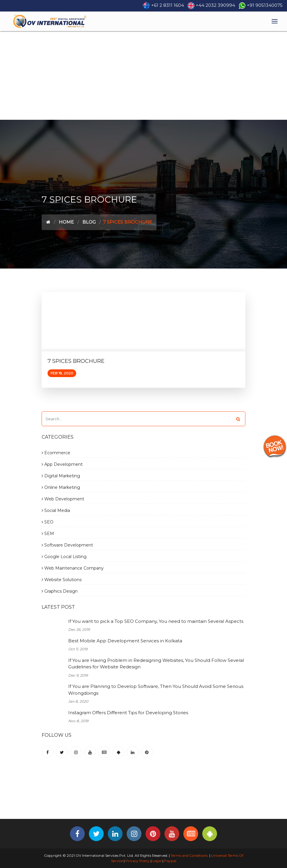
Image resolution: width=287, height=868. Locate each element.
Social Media (56, 510)
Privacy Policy (138, 861)
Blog (89, 222)
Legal (157, 861)
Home (66, 222)
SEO (48, 522)
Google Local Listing (64, 557)
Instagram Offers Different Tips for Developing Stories (128, 713)
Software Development (67, 545)
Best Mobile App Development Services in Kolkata (125, 641)
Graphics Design (60, 591)
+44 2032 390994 (215, 5)
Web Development (63, 499)
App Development (62, 464)
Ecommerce (56, 453)
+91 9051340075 (265, 5)
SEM (48, 534)
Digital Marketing (61, 476)
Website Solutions (62, 580)
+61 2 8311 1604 (168, 5)
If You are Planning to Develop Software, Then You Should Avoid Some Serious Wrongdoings (156, 690)
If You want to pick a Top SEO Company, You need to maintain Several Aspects (156, 621)
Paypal (170, 861)
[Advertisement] (143, 75)
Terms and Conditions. (189, 855)
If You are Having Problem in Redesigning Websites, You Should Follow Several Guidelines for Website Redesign (156, 664)
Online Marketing (61, 487)
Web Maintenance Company (73, 568)
